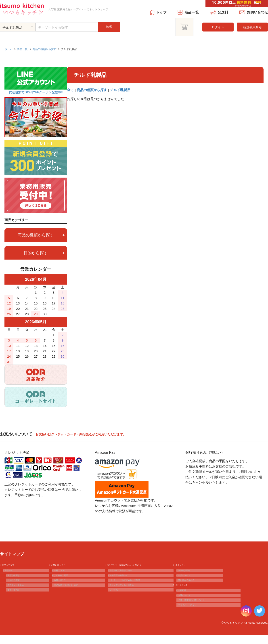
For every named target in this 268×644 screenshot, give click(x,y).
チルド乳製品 (120, 90)
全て (70, 90)
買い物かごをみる (191, 587)
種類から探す (17, 580)
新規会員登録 (252, 27)
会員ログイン (188, 580)
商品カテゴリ (12, 566)
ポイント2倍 (17, 602)
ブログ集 (116, 602)
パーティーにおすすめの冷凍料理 (134, 587)
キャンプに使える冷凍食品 (129, 595)
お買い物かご (64, 587)
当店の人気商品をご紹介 (127, 573)
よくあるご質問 (65, 580)
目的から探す (44, 253)
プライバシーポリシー (194, 623)
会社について (185, 595)
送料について (64, 573)
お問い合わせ (188, 609)
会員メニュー (185, 566)
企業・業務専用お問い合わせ (199, 616)
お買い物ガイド (62, 566)
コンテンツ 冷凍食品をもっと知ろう (134, 566)
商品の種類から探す (92, 90)
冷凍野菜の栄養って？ (126, 580)
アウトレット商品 (21, 595)
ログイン (218, 27)
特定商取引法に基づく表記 (73, 595)
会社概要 (185, 602)
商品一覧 (11, 573)
